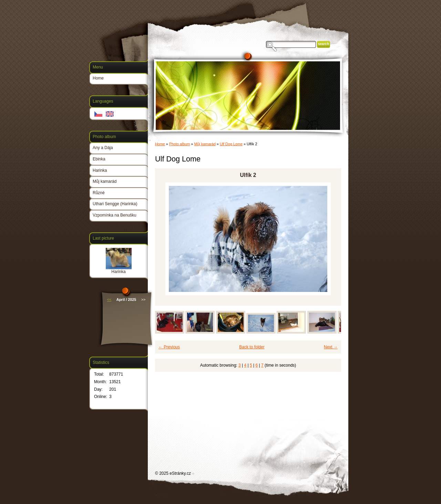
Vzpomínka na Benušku (115, 215)
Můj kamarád (205, 144)
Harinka (100, 170)
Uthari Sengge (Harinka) (115, 204)
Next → (331, 347)
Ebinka (99, 159)
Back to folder (252, 347)
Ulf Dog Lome (231, 144)
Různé (99, 193)
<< (109, 300)
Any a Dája (103, 148)
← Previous (169, 347)
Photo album (180, 144)
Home (160, 144)
